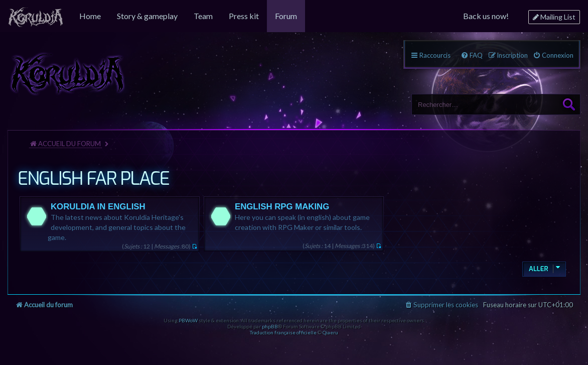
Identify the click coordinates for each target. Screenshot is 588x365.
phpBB (270, 326)
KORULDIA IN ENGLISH (98, 207)
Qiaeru (330, 332)
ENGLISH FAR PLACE (93, 179)
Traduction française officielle (283, 332)
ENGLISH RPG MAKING (282, 207)
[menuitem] (36, 16)
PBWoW (188, 320)
